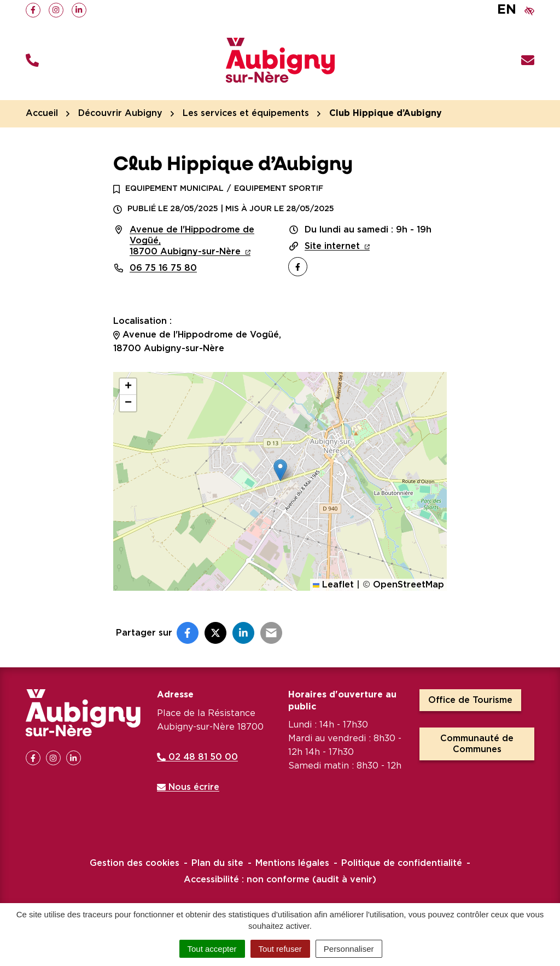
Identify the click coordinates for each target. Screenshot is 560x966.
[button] (32, 60)
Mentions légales (292, 863)
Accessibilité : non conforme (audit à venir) (280, 880)
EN (507, 10)
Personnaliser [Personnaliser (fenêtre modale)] (349, 949)
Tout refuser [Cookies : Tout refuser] (280, 949)
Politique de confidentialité (402, 863)
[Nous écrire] (528, 60)
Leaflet (333, 585)
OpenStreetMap (409, 585)
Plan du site (217, 863)
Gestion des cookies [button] (135, 863)
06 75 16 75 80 (163, 268)
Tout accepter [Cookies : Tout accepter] (212, 949)
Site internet (337, 246)
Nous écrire (188, 787)
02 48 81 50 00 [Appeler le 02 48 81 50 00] (197, 757)
